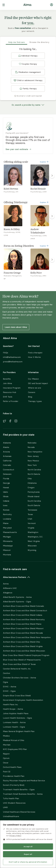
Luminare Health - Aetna (14, 722)
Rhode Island (33, 496)
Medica (6, 736)
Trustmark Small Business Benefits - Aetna (23, 794)
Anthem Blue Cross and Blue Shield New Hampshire (27, 637)
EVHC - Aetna (10, 687)
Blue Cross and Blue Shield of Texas (19, 664)
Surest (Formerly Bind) (14, 785)
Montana (7, 555)
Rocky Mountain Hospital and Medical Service (24, 781)
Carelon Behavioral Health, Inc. (17, 669)
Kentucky (7, 514)
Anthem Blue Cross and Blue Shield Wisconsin (24, 651)
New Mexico (33, 461)
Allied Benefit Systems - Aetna (17, 597)
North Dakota (34, 474)
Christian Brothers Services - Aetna (19, 678)
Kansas (6, 510)
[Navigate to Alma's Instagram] (16, 421)
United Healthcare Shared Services (19, 812)
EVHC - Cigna (9, 691)
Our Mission (33, 379)
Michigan (7, 537)
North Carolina (34, 470)
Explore (44, 162)
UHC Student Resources (14, 803)
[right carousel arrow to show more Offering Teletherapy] (52, 216)
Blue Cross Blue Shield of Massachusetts (22, 660)
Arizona (6, 452)
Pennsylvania (34, 492)
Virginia (31, 528)
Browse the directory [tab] (39, 42)
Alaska (6, 447)
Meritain (7, 745)
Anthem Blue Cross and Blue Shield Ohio (21, 642)
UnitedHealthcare (11, 816)
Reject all (28, 854)
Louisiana (7, 519)
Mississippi (8, 546)
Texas (30, 514)
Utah (30, 519)
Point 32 (7, 772)
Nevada (31, 447)
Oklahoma (32, 483)
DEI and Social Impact (38, 383)
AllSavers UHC (10, 588)
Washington (33, 532)
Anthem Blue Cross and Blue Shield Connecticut (25, 610)
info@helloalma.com (12, 357)
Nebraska (32, 443)
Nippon (6, 754)
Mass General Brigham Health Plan (19, 731)
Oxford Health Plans (12, 767)
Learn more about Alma (16, 327)
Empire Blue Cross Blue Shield (17, 695)
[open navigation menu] (4, 5)
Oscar (6, 763)
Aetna (6, 584)
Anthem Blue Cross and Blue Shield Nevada (23, 633)
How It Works (34, 357)
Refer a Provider (11, 401)
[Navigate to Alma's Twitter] (4, 421)
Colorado (7, 465)
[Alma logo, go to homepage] (27, 5)
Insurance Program (12, 388)
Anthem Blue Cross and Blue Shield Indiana (23, 615)
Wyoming (32, 550)
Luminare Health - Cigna (14, 727)
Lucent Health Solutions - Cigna (17, 718)
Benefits (7, 379)
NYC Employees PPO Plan (15, 749)
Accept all (28, 846)
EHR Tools (8, 397)
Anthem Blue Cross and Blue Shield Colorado (23, 606)
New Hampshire (35, 452)
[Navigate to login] (52, 5)
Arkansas (7, 456)
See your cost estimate (18, 149)
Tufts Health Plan (11, 798)
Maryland (7, 528)
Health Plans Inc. (11, 704)
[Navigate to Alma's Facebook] (10, 421)
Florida (6, 478)
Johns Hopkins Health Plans (16, 713)
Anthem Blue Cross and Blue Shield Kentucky (24, 619)
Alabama (7, 443)
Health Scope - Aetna (13, 709)
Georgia (6, 483)
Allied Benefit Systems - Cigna (17, 602)
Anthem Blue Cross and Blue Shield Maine (22, 624)
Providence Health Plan (14, 776)
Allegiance (8, 593)
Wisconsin (32, 546)
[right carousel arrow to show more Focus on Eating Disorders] (52, 260)
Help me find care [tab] (16, 42)
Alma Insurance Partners (17, 577)
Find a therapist (35, 353)
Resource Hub (10, 392)
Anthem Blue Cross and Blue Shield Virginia (23, 646)
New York (32, 465)
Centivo (7, 673)
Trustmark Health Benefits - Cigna (19, 789)
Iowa (5, 505)
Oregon (31, 487)
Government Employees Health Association (23, 700)
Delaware (7, 474)
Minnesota (8, 541)
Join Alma (7, 383)
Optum (6, 758)
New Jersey (33, 456)
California (7, 461)
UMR (5, 807)
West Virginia (34, 541)
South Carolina (34, 501)
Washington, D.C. (35, 537)
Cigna (5, 682)
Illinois (6, 496)
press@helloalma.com (13, 362)
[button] (28, 56)
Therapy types (35, 401)
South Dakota (34, 505)
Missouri (7, 550)
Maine (6, 523)
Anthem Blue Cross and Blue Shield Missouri (23, 628)
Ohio (30, 478)
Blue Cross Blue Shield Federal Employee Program (26, 655)
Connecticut (9, 470)
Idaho (5, 492)
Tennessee (32, 510)
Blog (30, 397)
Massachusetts (10, 532)
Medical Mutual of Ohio (14, 740)
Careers (32, 392)
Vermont (32, 523)
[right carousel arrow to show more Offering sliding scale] (52, 176)
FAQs (6, 353)
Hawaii (6, 487)
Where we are (35, 388)
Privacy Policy (15, 836)
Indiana (6, 501)
